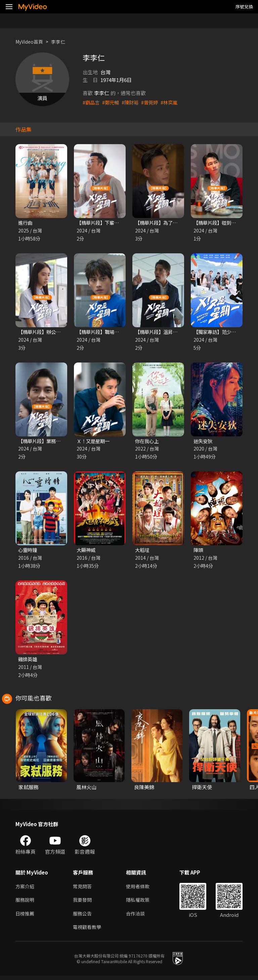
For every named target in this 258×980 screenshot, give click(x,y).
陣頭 (199, 551)
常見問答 (83, 888)
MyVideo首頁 (31, 41)
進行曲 (26, 223)
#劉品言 (92, 102)
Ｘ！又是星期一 (94, 442)
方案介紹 (26, 888)
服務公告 (83, 917)
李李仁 (62, 41)
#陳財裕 (133, 102)
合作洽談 (138, 917)
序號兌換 (244, 7)
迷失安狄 (204, 442)
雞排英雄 (28, 661)
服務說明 (26, 903)
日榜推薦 (26, 917)
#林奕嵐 (174, 102)
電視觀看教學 (88, 931)
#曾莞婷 (153, 102)
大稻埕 (143, 551)
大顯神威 (87, 551)
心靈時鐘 (28, 551)
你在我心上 (148, 442)
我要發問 (83, 903)
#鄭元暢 (112, 102)
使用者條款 (141, 888)
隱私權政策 (141, 903)
